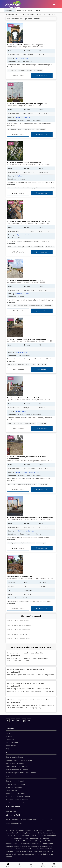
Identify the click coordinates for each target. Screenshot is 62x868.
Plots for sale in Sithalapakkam (18, 630)
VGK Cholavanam (22, 58)
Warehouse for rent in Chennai (17, 803)
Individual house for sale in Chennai (19, 760)
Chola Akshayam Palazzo (25, 531)
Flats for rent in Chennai (15, 781)
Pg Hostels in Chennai (14, 787)
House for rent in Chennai (15, 784)
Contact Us (10, 739)
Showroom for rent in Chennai (17, 800)
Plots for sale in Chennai (15, 763)
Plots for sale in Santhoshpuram (19, 625)
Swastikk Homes (21, 353)
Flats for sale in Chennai (15, 757)
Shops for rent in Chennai (15, 794)
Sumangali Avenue (22, 294)
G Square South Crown (24, 235)
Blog (7, 749)
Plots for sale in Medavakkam (18, 621)
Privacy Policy (11, 746)
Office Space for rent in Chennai (18, 797)
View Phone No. (18, 75)
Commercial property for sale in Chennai (21, 773)
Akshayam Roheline (23, 117)
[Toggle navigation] (54, 4)
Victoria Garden (21, 411)
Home (8, 733)
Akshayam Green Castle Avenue (27, 472)
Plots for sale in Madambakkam (19, 639)
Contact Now (42, 75)
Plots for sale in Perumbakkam (18, 634)
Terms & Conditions (13, 742)
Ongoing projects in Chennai (16, 766)
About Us (9, 736)
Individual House (34, 10)
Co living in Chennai (13, 790)
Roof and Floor (11, 811)
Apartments (21, 10)
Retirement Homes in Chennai (17, 770)
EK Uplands (19, 176)
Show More (11, 67)
